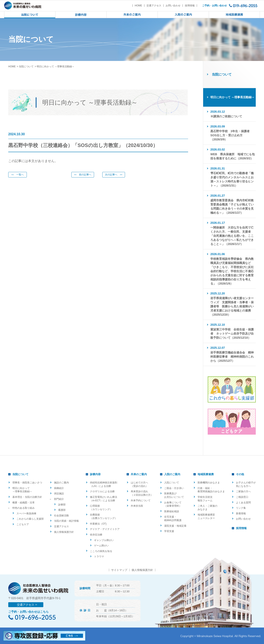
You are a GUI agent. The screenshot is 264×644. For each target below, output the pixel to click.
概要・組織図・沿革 (24, 503)
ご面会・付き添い (174, 488)
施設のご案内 (61, 483)
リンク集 (241, 508)
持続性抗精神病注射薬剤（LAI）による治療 (104, 484)
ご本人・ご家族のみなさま (207, 508)
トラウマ (99, 556)
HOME (138, 6)
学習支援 (169, 531)
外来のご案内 (139, 474)
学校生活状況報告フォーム (205, 499)
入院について (172, 483)
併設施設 (59, 493)
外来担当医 (137, 506)
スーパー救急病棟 (26, 513)
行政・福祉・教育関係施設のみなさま (211, 490)
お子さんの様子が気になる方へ (246, 484)
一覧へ (18, 175)
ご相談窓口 (242, 497)
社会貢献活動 (61, 516)
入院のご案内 (172, 474)
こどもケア (23, 524)
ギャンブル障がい (104, 540)
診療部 (62, 505)
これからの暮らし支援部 (30, 519)
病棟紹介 (59, 488)
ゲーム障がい (101, 546)
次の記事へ (114, 175)
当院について (26, 66)
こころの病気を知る (101, 551)
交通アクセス (154, 6)
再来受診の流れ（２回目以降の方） (142, 493)
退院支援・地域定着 (175, 526)
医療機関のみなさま (209, 483)
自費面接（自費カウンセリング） (104, 516)
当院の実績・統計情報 (66, 521)
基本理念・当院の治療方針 (27, 497)
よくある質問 (243, 503)
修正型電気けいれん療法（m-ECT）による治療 (104, 499)
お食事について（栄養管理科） (173, 504)
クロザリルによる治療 (102, 491)
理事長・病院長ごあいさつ (27, 483)
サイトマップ (119, 570)
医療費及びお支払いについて (174, 495)
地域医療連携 (206, 474)
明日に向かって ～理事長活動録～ (22, 490)
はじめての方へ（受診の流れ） (139, 484)
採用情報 (190, 6)
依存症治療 (96, 535)
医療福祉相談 (172, 511)
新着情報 (241, 513)
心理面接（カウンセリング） (101, 508)
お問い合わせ (173, 6)
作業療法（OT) (98, 524)
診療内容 (95, 474)
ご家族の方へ (243, 491)
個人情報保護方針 (64, 532)
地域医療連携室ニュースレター (206, 516)
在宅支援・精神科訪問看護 (173, 519)
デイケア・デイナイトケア (105, 529)
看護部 (62, 510)
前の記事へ (83, 175)
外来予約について (141, 500)
